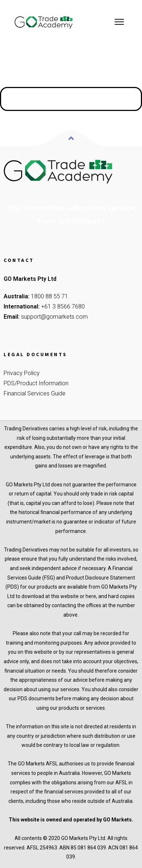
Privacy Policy (22, 373)
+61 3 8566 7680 (63, 306)
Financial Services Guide (35, 393)
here (91, 596)
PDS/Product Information (36, 383)
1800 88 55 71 (50, 296)
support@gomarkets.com (54, 317)
